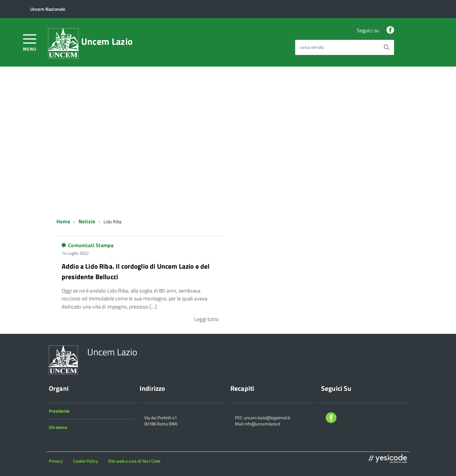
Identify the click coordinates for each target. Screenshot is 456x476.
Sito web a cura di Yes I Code (134, 461)
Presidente (59, 411)
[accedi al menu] (30, 42)
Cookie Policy (85, 461)
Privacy (56, 461)
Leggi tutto (206, 319)
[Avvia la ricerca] (386, 47)
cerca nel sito (312, 48)
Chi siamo (58, 427)
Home (63, 221)
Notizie (87, 221)
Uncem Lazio (107, 41)
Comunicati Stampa (91, 245)
